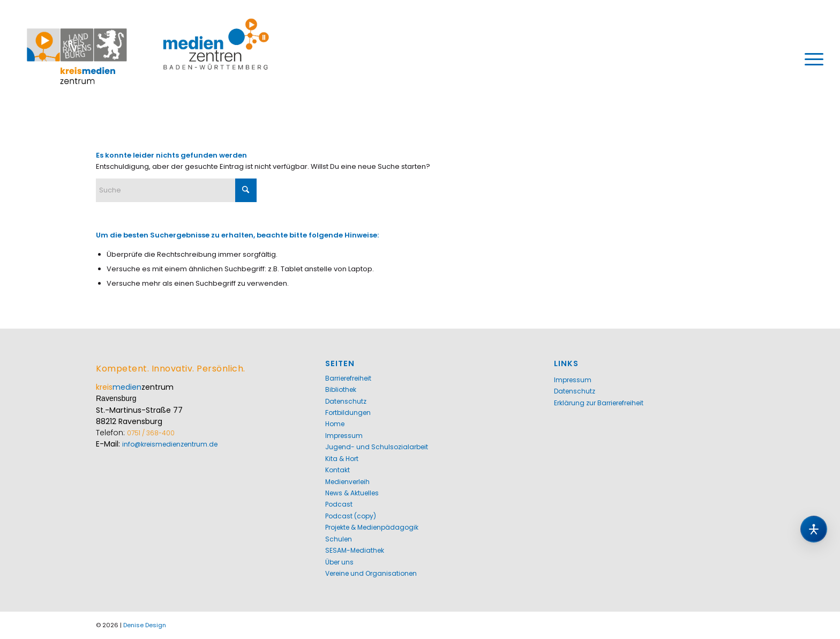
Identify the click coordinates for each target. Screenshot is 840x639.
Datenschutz (346, 401)
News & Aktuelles (352, 493)
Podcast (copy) (351, 516)
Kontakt (337, 470)
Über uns (339, 562)
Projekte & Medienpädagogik (372, 527)
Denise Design (145, 625)
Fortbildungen (348, 413)
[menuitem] (811, 59)
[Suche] (176, 190)
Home (335, 424)
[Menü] (811, 59)
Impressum (344, 436)
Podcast (339, 504)
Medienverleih (347, 482)
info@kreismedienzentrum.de (170, 444)
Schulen (339, 539)
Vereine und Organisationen (371, 573)
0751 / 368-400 (151, 433)
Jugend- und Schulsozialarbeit (377, 447)
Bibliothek (341, 389)
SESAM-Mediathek (355, 550)
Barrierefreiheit (348, 378)
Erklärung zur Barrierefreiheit (599, 403)
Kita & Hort (342, 459)
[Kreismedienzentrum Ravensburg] (148, 59)
